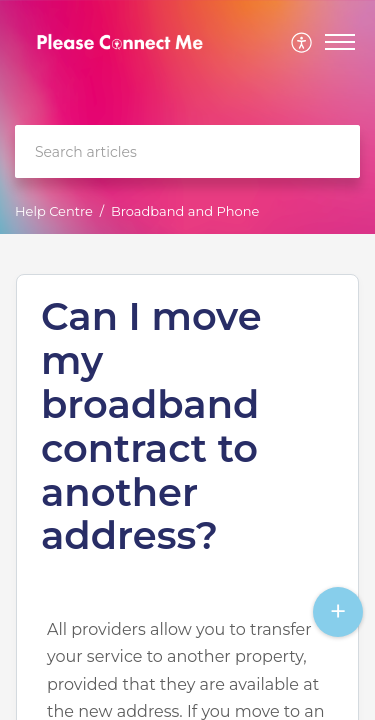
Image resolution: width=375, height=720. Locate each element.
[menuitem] (302, 42)
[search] (187, 151)
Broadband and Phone (185, 211)
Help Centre (54, 211)
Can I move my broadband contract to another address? (151, 426)
